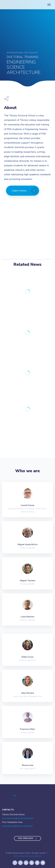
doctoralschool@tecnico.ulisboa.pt (18, 818)
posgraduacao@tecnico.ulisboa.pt (17, 826)
